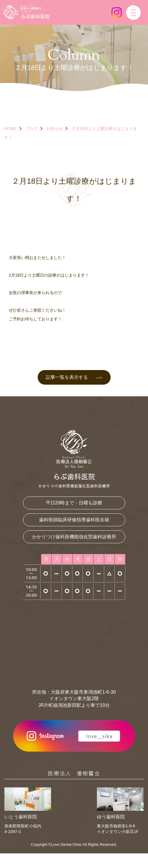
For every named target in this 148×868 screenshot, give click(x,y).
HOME (11, 129)
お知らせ (55, 129)
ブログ (32, 129)
